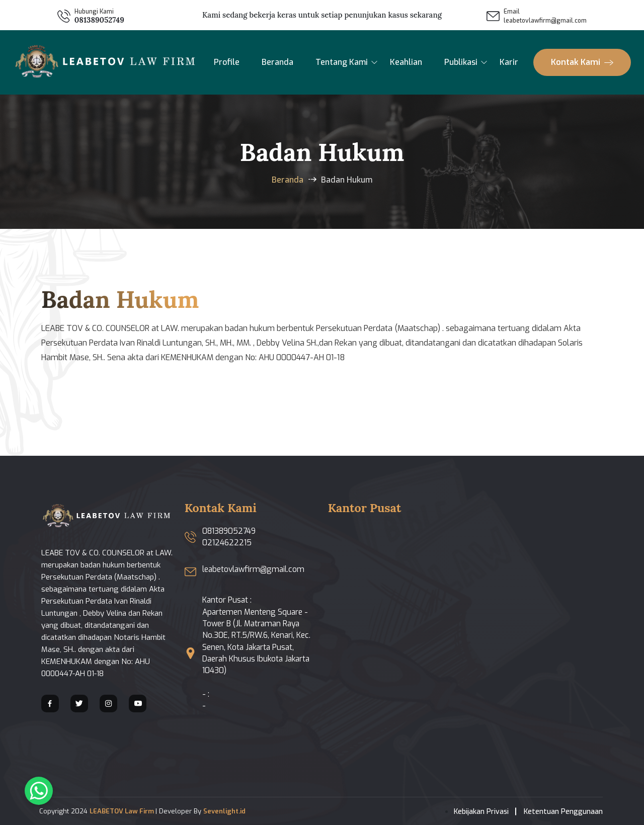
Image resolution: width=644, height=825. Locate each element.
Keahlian (406, 62)
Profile (227, 62)
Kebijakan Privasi (481, 812)
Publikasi (461, 62)
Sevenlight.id (224, 811)
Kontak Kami (582, 62)
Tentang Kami (342, 62)
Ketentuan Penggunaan (563, 812)
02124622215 (227, 543)
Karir (509, 62)
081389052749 (99, 20)
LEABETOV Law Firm (123, 811)
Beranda (277, 62)
